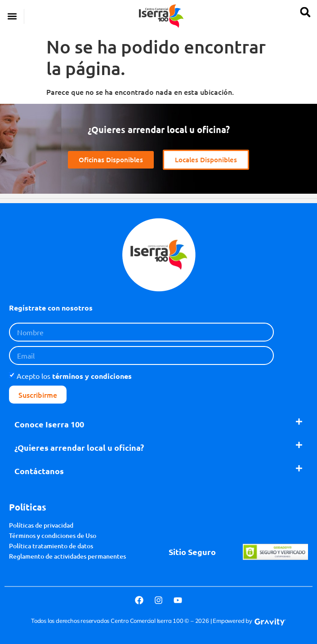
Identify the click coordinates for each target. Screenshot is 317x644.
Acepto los (74, 376)
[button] (12, 16)
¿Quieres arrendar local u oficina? (79, 447)
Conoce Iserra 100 (49, 424)
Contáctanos (39, 471)
